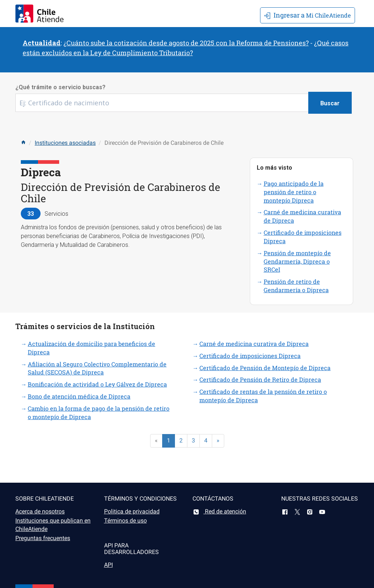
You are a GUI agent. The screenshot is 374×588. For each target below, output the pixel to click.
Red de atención (219, 511)
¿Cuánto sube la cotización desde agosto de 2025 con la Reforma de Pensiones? (186, 43)
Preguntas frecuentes (43, 538)
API (108, 565)
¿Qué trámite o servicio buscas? (60, 87)
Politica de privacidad (132, 511)
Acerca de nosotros (40, 511)
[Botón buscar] (330, 103)
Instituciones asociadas (65, 143)
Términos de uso (125, 521)
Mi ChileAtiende (308, 15)
